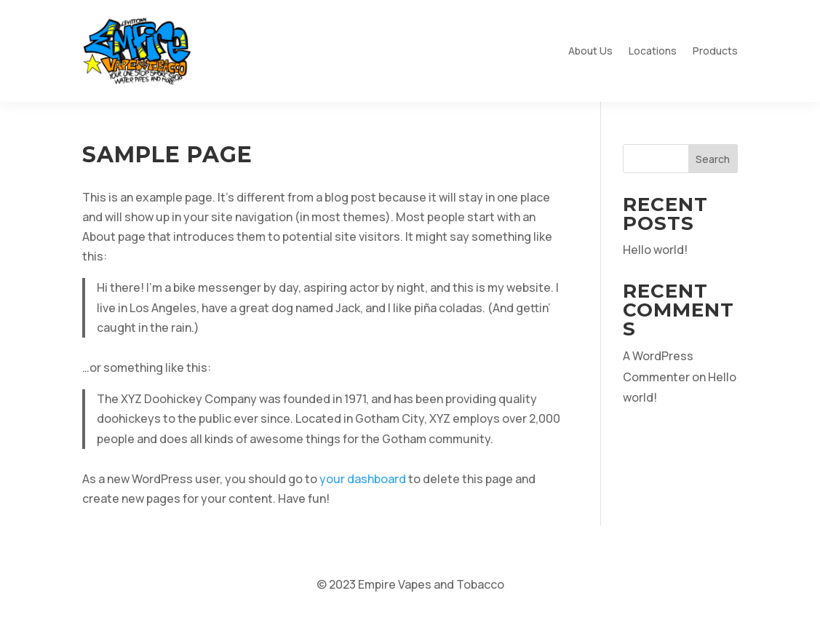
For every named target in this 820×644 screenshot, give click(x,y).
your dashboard (363, 479)
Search (713, 159)
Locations (653, 51)
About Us (590, 51)
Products (715, 51)
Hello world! (655, 250)
